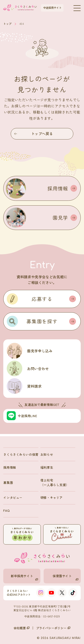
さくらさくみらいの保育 (21, 454)
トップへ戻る (33, 134)
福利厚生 (47, 467)
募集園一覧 (31, 637)
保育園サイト (65, 577)
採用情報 (10, 467)
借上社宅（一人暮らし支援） (55, 482)
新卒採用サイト (24, 577)
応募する (54, 299)
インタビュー (13, 497)
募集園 (8, 482)
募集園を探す (51, 321)
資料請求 (69, 637)
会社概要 (22, 628)
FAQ (6, 510)
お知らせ (47, 454)
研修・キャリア (51, 497)
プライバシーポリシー (53, 628)
